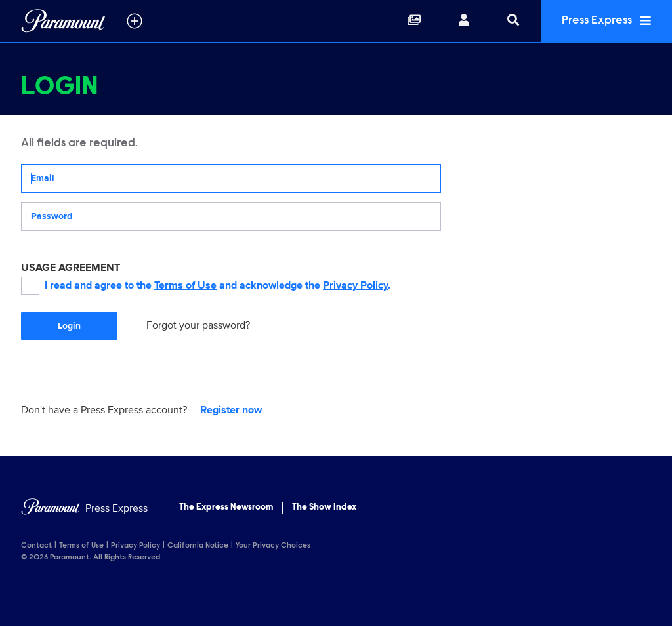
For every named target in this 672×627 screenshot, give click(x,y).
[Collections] (414, 21)
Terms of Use (185, 285)
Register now (231, 410)
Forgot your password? (198, 325)
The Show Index (324, 508)
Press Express (606, 21)
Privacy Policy (355, 285)
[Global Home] (63, 21)
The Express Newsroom (226, 508)
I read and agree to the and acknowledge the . (206, 286)
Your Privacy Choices (273, 546)
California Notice (198, 546)
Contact (36, 546)
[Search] (513, 21)
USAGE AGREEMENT (71, 268)
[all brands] (135, 21)
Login (69, 326)
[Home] (84, 509)
